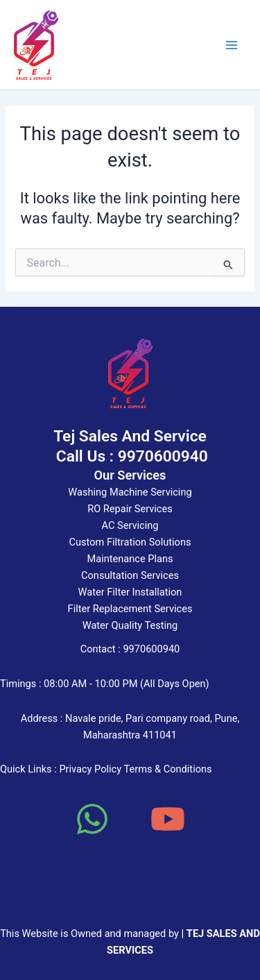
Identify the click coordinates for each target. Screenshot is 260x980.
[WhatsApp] (92, 819)
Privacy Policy (90, 769)
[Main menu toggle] (232, 45)
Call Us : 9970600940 (130, 456)
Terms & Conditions (167, 769)
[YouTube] (168, 819)
